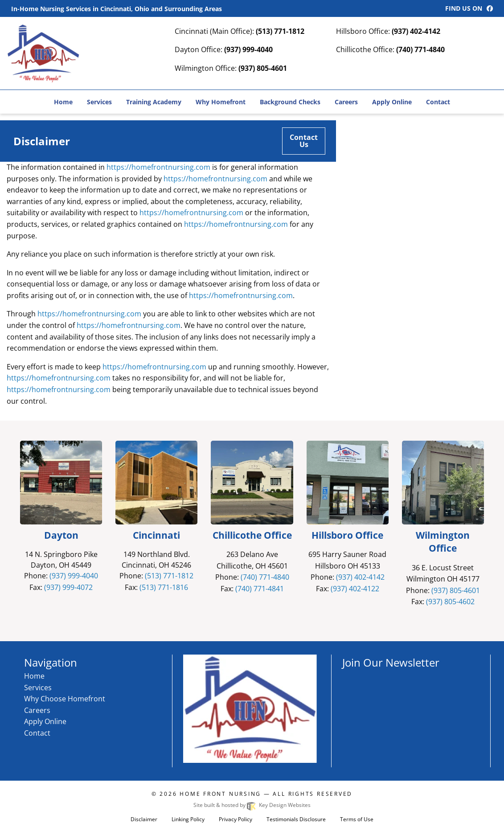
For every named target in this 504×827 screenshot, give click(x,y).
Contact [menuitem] (438, 102)
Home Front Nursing (220, 794)
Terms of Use (357, 819)
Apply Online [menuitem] (392, 102)
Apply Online (45, 721)
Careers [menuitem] (346, 102)
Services (38, 688)
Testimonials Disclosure (296, 819)
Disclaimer (144, 819)
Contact (37, 733)
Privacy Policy (236, 819)
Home (34, 676)
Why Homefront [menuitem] (221, 102)
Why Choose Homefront (65, 699)
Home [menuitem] (63, 102)
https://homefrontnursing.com (158, 167)
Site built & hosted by (252, 805)
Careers (37, 710)
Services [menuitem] (99, 102)
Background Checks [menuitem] (290, 102)
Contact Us (304, 141)
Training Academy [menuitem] (154, 102)
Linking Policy (188, 819)
